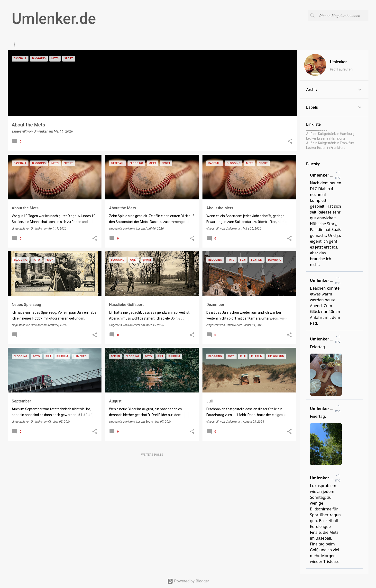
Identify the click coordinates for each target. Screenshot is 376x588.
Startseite (20, 45)
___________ (317, 129)
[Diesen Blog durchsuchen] (343, 16)
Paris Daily (47, 45)
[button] (290, 142)
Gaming (72, 45)
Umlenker (338, 62)
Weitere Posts (152, 455)
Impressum (97, 45)
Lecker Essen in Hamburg (326, 138)
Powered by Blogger (188, 581)
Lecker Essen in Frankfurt (326, 148)
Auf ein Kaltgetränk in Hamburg (330, 134)
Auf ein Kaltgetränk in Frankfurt (330, 143)
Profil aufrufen (341, 69)
